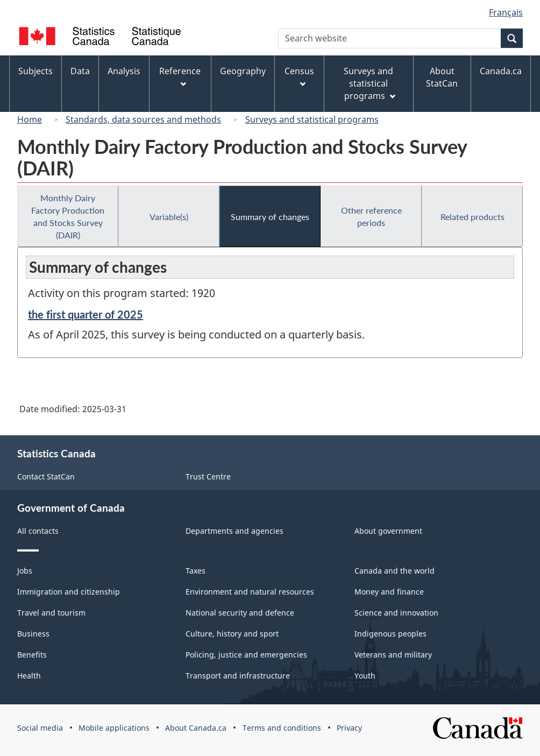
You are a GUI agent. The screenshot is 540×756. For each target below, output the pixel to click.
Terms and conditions (282, 728)
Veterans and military (393, 655)
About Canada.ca (196, 728)
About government (388, 531)
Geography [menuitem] (243, 71)
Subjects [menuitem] (35, 71)
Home (30, 119)
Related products (472, 217)
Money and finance (389, 592)
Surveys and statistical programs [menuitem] (369, 83)
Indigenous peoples (390, 634)
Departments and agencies (235, 531)
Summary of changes (270, 217)
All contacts (38, 531)
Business (33, 634)
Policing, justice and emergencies (246, 655)
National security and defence (240, 613)
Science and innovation (396, 613)
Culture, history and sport (232, 634)
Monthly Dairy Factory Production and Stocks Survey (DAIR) (68, 216)
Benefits (32, 655)
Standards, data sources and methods (143, 119)
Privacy (349, 728)
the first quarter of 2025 (86, 314)
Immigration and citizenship (69, 592)
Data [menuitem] (80, 71)
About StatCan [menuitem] (442, 77)
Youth (365, 676)
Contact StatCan (46, 476)
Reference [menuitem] (180, 76)
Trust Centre (208, 476)
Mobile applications (114, 728)
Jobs (25, 571)
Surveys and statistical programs (312, 119)
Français (506, 12)
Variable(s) (169, 217)
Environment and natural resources (250, 592)
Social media (40, 728)
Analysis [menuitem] (124, 71)
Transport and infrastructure (238, 676)
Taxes (196, 571)
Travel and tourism (51, 613)
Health (29, 676)
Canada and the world (395, 571)
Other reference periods (371, 216)
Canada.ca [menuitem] (501, 71)
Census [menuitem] (299, 76)
